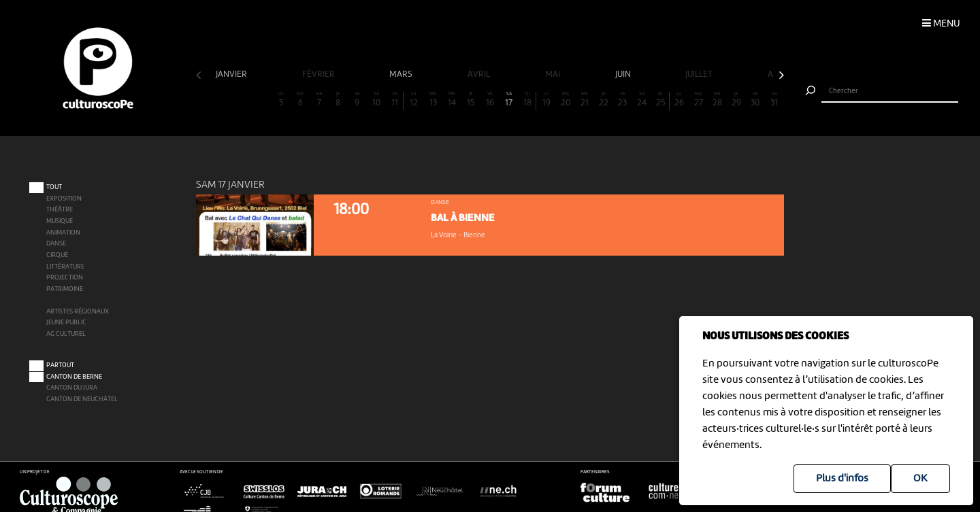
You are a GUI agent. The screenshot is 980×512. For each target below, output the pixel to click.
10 (376, 100)
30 (755, 100)
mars (402, 74)
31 (774, 100)
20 (566, 100)
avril (480, 74)
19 (546, 100)
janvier (232, 74)
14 (452, 100)
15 (471, 100)
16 (490, 100)
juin (624, 74)
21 (585, 100)
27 (698, 100)
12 (414, 100)
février (320, 74)
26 (679, 100)
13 (433, 100)
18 (528, 100)
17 (509, 100)
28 (717, 100)
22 (604, 100)
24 (642, 100)
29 (736, 100)
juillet (700, 74)
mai (554, 74)
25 (660, 100)
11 (395, 100)
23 (623, 100)
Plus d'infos (842, 479)
